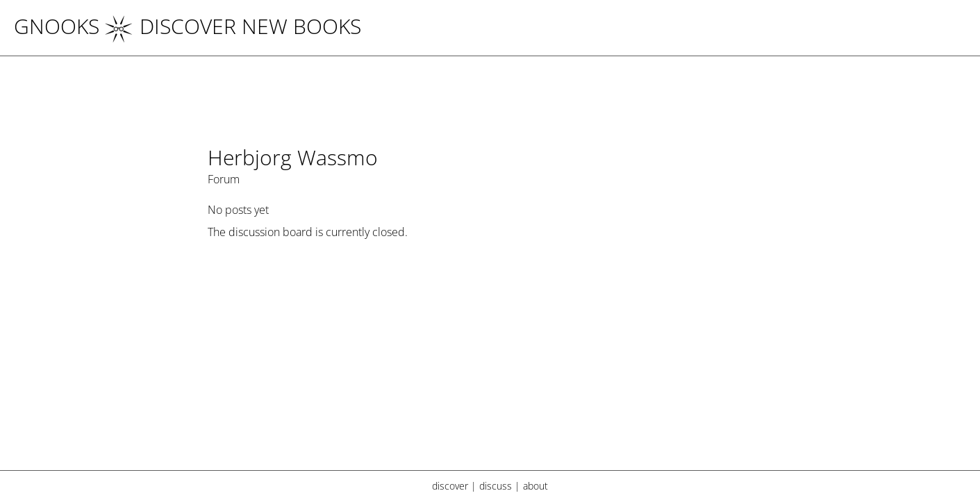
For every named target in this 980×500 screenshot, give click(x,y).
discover (450, 486)
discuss (496, 486)
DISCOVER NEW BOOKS (233, 26)
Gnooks (57, 26)
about (535, 486)
